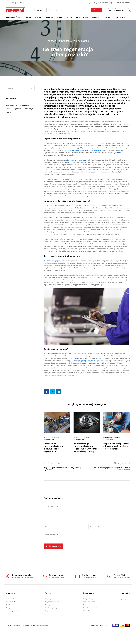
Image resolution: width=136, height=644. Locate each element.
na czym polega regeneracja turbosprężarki (87, 361)
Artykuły (120, 17)
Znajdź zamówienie (123, 3)
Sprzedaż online (89, 602)
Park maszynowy (54, 17)
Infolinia (115, 9)
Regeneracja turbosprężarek (98, 356)
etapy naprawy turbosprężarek (62, 218)
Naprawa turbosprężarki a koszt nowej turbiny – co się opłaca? (116, 446)
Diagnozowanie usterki (53, 611)
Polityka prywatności (13, 608)
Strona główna (13, 17)
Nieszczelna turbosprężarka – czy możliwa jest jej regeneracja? (55, 447)
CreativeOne (44, 625)
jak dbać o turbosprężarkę (117, 179)
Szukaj (96, 10)
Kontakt (108, 17)
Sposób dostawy (12, 602)
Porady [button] (96, 17)
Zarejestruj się (107, 3)
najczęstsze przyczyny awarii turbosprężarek (85, 150)
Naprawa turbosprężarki (52, 261)
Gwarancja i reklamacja (14, 611)
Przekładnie (82, 17)
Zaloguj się (96, 3)
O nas (28, 17)
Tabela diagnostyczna (53, 608)
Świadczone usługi (90, 608)
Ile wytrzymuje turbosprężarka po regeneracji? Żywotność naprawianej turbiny (86, 447)
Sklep (69, 17)
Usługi (38, 17)
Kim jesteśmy (88, 599)
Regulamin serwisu (13, 605)
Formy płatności (12, 599)
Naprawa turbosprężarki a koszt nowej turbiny (61, 354)
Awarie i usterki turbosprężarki (17, 105)
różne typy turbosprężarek (76, 160)
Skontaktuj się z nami (91, 611)
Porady (8, 112)
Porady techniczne (52, 605)
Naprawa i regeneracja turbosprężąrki (68, 41)
